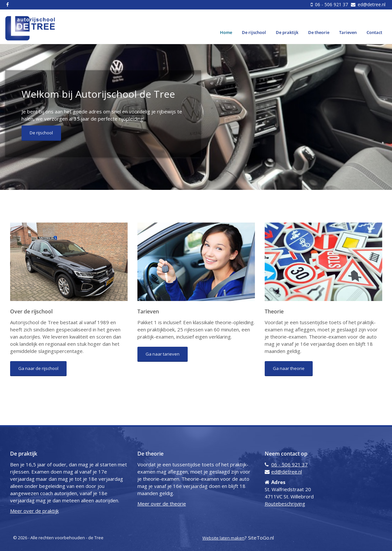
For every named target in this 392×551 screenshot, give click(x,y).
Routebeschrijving (285, 504)
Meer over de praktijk (34, 511)
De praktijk (287, 32)
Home (226, 32)
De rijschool (254, 32)
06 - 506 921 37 (331, 4)
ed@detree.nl (371, 4)
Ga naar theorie (289, 368)
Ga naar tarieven (163, 354)
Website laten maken (223, 538)
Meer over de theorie (162, 504)
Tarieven (348, 32)
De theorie (319, 32)
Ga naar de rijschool (38, 368)
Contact (374, 32)
